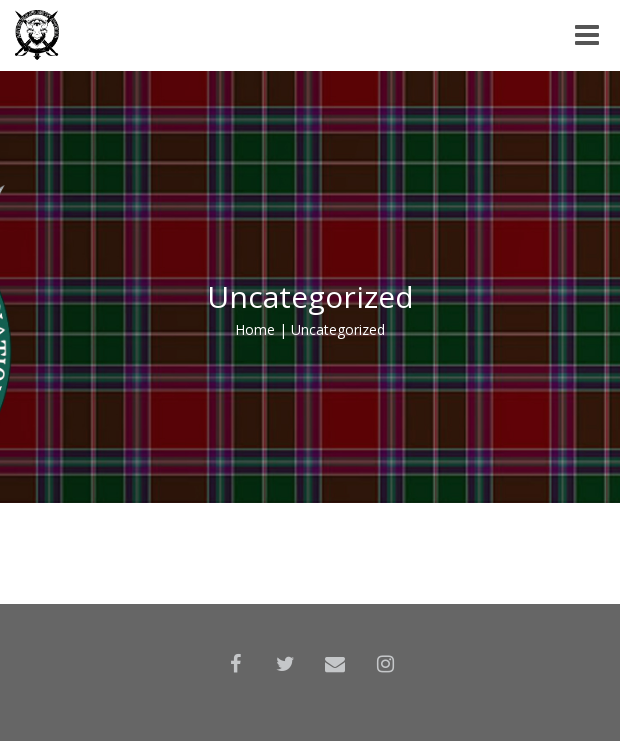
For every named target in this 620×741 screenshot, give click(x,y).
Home (255, 329)
